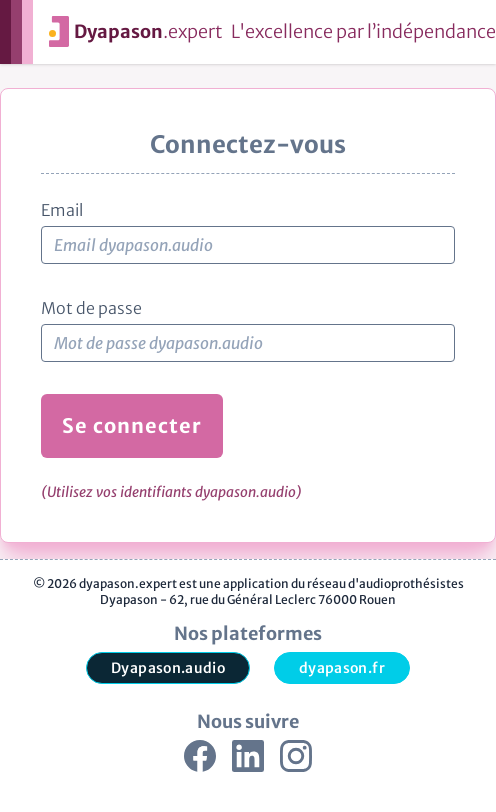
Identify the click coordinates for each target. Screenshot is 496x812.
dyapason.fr (342, 668)
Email (62, 210)
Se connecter (132, 425)
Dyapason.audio (168, 668)
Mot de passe (91, 308)
